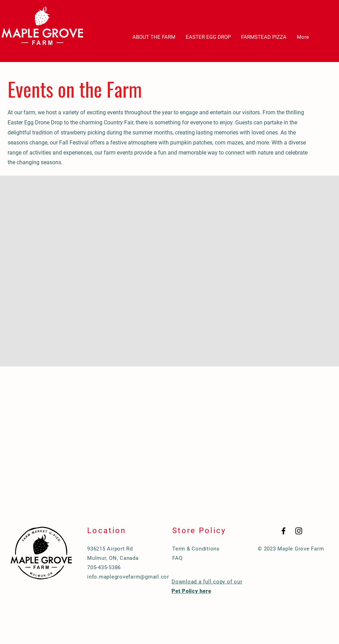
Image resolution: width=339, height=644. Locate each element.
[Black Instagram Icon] (299, 531)
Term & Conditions (196, 549)
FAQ (177, 558)
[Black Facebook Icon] (283, 531)
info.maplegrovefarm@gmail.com (130, 577)
